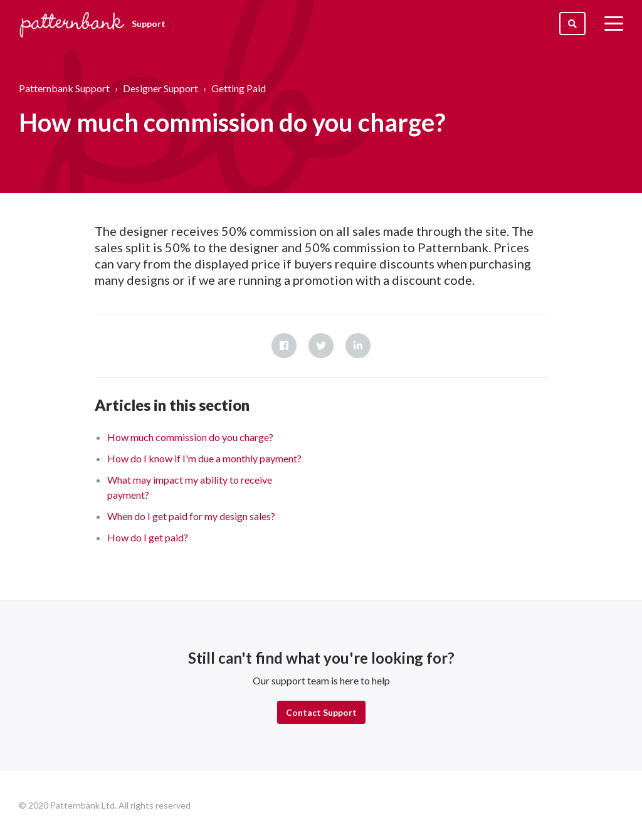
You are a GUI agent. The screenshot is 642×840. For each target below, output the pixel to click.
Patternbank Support (64, 88)
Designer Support (160, 88)
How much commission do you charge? (190, 437)
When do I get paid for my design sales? (191, 516)
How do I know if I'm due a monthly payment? (204, 458)
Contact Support (321, 712)
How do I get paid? (148, 537)
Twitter (321, 346)
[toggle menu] (614, 23)
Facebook (284, 346)
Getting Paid (239, 88)
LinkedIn (358, 346)
